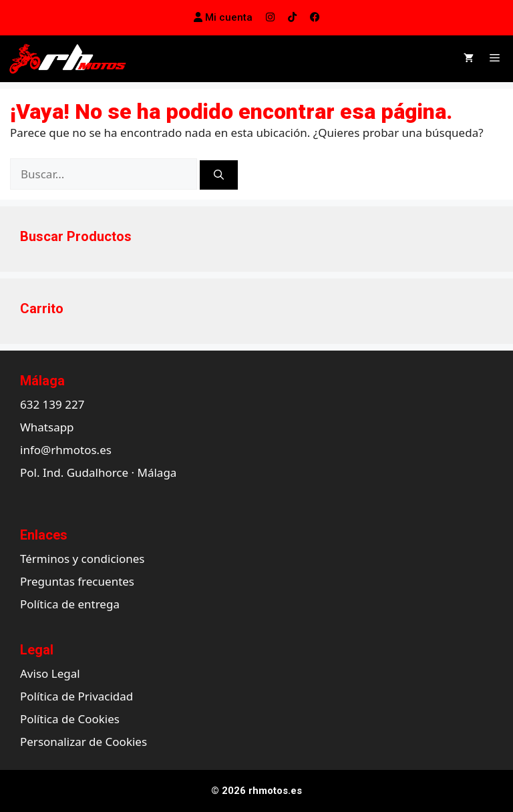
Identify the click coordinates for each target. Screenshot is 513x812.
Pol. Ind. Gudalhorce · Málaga (98, 472)
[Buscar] (219, 175)
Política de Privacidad (76, 696)
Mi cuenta (223, 17)
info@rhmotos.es (66, 450)
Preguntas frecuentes (77, 581)
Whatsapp (47, 427)
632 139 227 (52, 404)
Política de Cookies (70, 719)
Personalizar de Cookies (83, 742)
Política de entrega (70, 604)
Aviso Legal (50, 673)
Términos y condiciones (82, 559)
